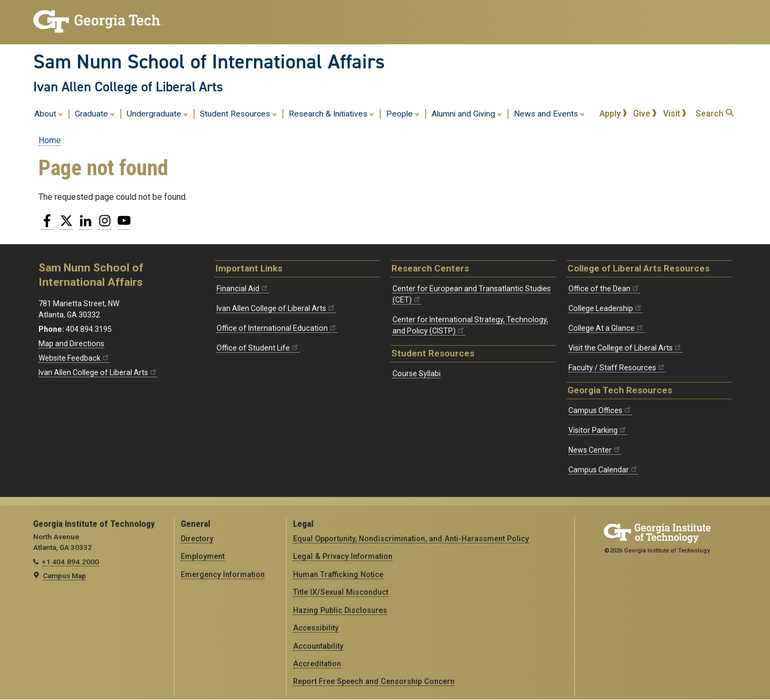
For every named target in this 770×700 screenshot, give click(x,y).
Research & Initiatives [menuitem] (332, 113)
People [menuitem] (403, 113)
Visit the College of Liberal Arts (625, 348)
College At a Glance (606, 328)
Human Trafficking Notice (338, 574)
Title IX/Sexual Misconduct (341, 592)
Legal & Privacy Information (343, 556)
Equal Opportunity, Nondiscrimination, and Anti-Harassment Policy (411, 539)
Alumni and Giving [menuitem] (467, 113)
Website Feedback (74, 358)
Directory (197, 539)
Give (645, 114)
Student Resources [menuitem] (238, 113)
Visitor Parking (598, 430)
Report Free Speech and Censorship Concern (374, 681)
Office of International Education (277, 328)
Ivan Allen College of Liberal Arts (128, 87)
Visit (675, 114)
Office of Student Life (258, 348)
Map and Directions (71, 344)
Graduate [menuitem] (95, 113)
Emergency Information (223, 574)
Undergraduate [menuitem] (157, 113)
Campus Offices (600, 410)
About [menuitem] (49, 113)
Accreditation (317, 664)
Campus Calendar (603, 470)
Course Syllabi (417, 374)
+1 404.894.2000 (70, 562)
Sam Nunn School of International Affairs (209, 61)
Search (715, 114)
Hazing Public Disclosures (340, 610)
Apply (613, 114)
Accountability (318, 646)
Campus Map (64, 575)
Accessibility (316, 628)
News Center (595, 450)
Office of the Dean (604, 289)
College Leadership (606, 308)
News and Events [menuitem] (549, 113)
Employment (203, 556)
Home (50, 140)
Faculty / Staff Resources (617, 368)
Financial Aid (243, 289)
